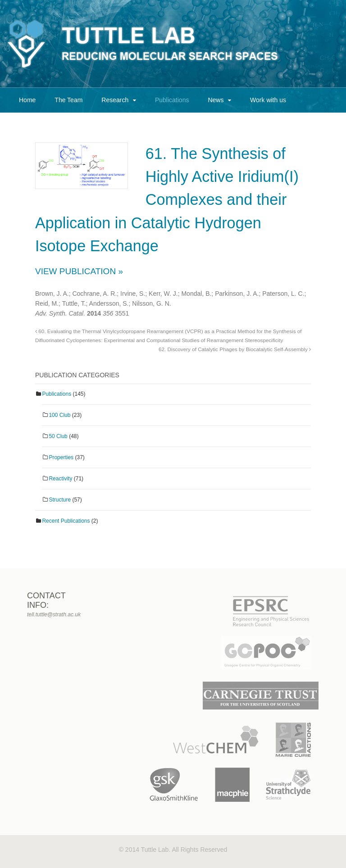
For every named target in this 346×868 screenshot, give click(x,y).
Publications (172, 100)
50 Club (58, 436)
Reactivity (60, 479)
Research (115, 100)
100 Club (59, 415)
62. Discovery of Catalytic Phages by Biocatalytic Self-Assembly (235, 349)
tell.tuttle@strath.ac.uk (54, 615)
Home (27, 100)
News (216, 100)
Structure (60, 500)
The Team (68, 100)
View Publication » (79, 271)
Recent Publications (66, 521)
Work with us (268, 100)
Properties (61, 457)
